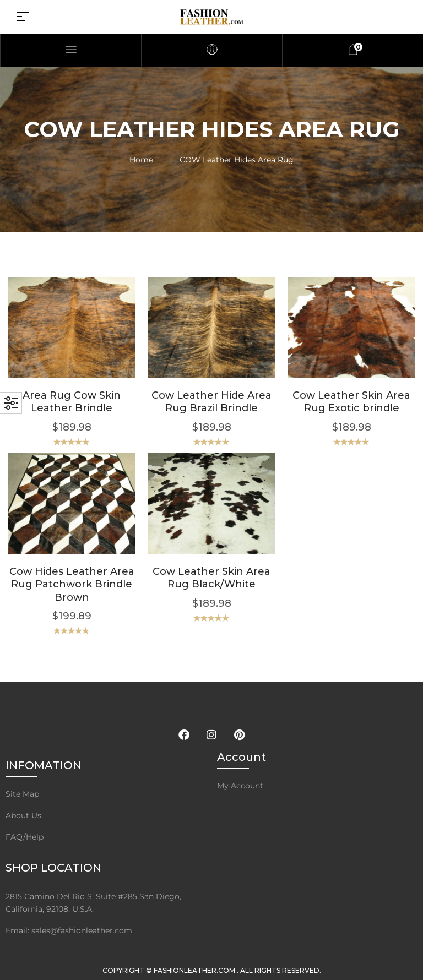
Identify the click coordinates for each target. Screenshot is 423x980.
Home (141, 160)
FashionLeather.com (195, 970)
